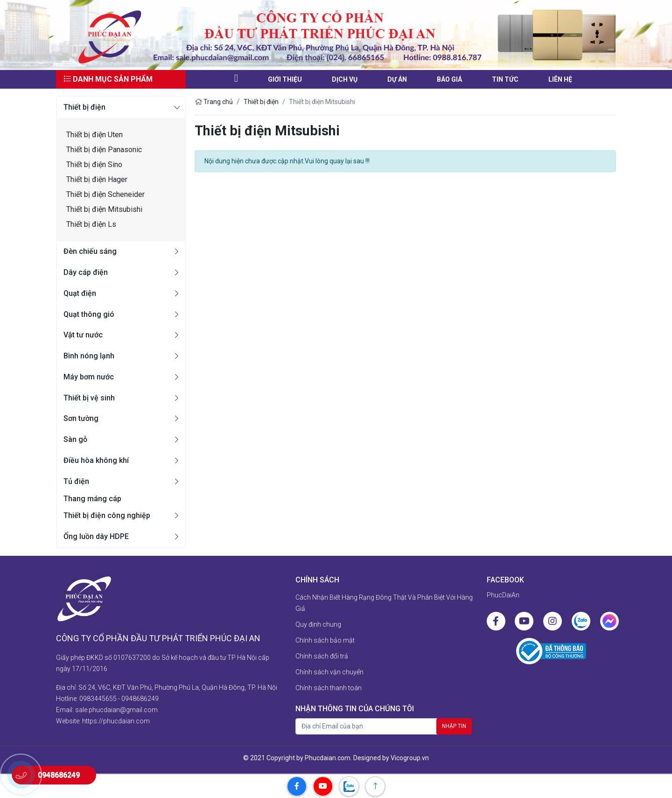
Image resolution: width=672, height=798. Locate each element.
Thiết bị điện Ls (91, 224)
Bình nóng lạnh (89, 356)
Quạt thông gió (89, 314)
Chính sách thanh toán (329, 688)
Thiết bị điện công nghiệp (107, 515)
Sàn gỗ (75, 439)
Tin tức (505, 79)
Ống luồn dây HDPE (96, 536)
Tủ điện (76, 481)
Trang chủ (214, 102)
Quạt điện (80, 293)
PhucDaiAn (503, 595)
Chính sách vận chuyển (329, 672)
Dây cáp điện (86, 272)
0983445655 (98, 699)
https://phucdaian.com (116, 721)
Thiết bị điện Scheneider (105, 194)
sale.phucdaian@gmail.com (116, 710)
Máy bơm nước (89, 377)
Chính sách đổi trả (322, 656)
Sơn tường (81, 418)
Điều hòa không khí (96, 460)
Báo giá (449, 79)
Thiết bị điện (84, 107)
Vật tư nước (83, 335)
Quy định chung (318, 624)
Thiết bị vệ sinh (89, 398)
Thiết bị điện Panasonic (104, 150)
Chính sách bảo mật (325, 640)
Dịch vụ (345, 79)
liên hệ (560, 79)
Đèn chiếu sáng (90, 251)
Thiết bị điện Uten (94, 135)
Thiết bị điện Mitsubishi (104, 209)
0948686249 (140, 699)
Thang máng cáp (92, 499)
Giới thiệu (285, 79)
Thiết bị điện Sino (94, 164)
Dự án (397, 79)
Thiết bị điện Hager (97, 179)
